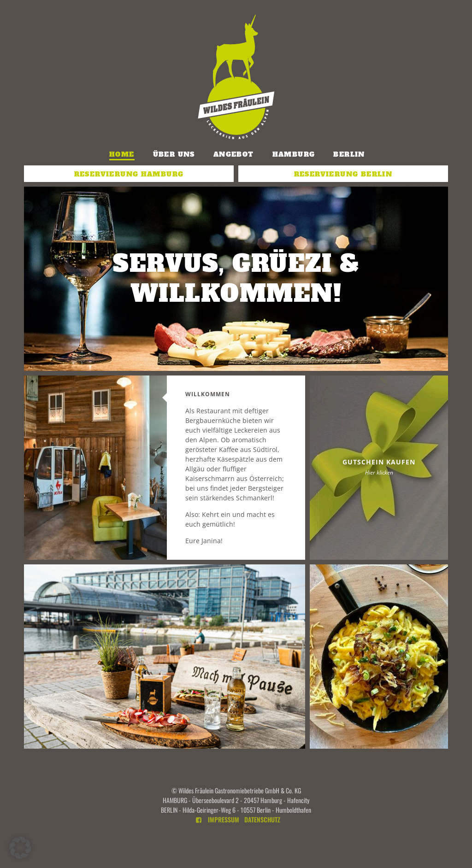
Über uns (174, 154)
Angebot (234, 154)
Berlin (349, 154)
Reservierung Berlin (343, 174)
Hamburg (294, 154)
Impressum (224, 819)
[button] (20, 848)
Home (122, 154)
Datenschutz (262, 819)
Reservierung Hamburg (129, 174)
